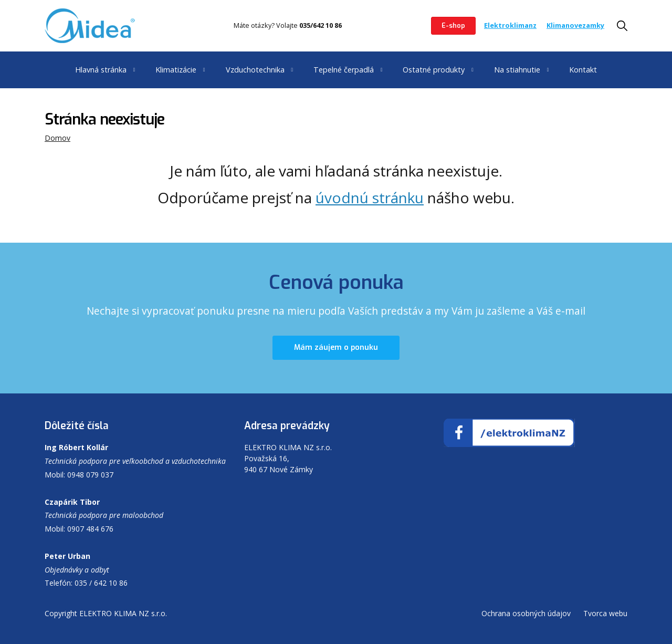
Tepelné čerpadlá (344, 70)
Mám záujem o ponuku (336, 347)
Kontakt (583, 70)
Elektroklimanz (510, 25)
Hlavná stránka (101, 70)
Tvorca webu (605, 613)
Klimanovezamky (575, 25)
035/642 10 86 (321, 25)
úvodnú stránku (370, 198)
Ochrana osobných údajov (526, 613)
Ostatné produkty (434, 70)
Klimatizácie (176, 70)
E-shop (453, 25)
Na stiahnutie (517, 70)
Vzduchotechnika (255, 70)
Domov (57, 138)
